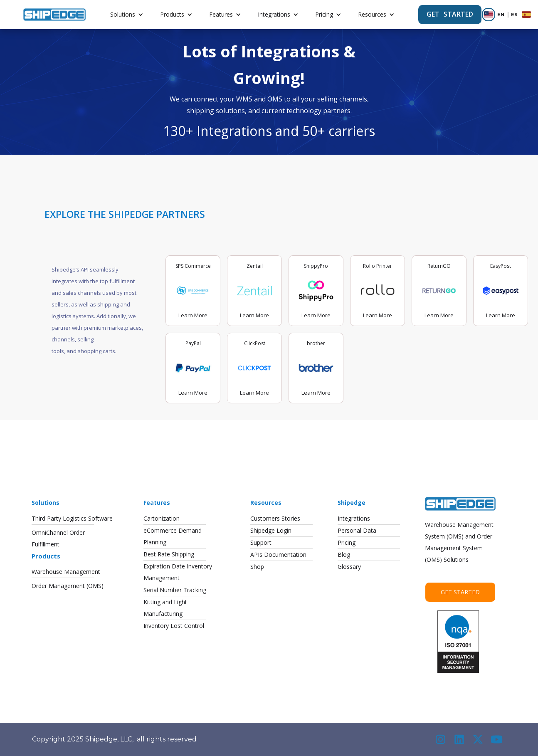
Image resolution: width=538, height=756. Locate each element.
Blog (344, 555)
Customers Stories (275, 518)
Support (261, 542)
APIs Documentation (278, 555)
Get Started (460, 592)
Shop (257, 567)
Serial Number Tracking (175, 590)
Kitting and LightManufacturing (165, 608)
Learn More (193, 315)
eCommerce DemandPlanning (173, 536)
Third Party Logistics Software (72, 518)
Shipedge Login (271, 530)
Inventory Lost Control (174, 626)
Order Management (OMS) (68, 586)
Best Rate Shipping (169, 554)
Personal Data (357, 530)
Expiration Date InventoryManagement (178, 572)
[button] (127, 15)
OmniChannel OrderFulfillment (58, 538)
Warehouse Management (66, 572)
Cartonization (162, 518)
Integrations (274, 14)
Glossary (349, 567)
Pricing (324, 14)
